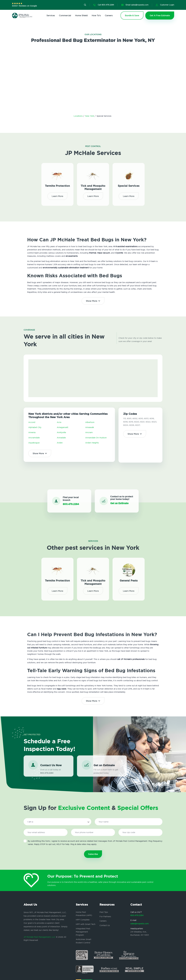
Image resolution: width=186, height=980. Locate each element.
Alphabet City (35, 427)
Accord (32, 422)
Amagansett (63, 427)
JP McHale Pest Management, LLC (40, 937)
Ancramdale (34, 438)
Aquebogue (34, 443)
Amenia (32, 432)
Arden (60, 443)
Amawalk (90, 427)
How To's (96, 15)
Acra (59, 422)
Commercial (65, 15)
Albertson (90, 422)
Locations (78, 116)
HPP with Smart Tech (86, 924)
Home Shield (81, 15)
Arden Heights (92, 443)
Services (51, 15)
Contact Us (105, 925)
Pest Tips (104, 912)
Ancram (89, 432)
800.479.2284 (137, 915)
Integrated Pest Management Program (83, 932)
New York (90, 116)
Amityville (61, 432)
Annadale (61, 438)
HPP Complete (83, 920)
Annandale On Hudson (96, 438)
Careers (109, 15)
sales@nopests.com (139, 924)
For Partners (105, 916)
